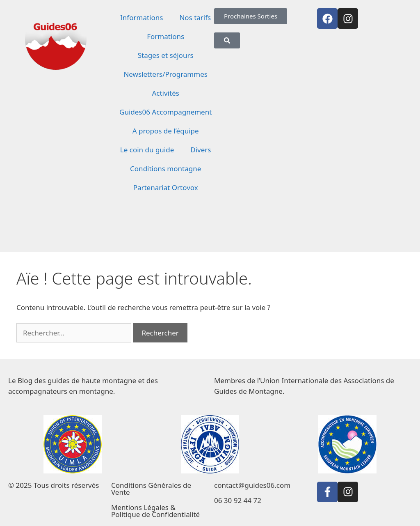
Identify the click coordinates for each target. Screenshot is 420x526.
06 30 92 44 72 (238, 500)
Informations (142, 17)
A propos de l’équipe (166, 131)
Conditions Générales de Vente (151, 489)
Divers (201, 150)
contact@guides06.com (252, 485)
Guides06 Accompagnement (165, 112)
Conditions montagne (165, 169)
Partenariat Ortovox (166, 187)
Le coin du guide (147, 150)
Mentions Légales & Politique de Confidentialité (155, 511)
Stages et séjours (166, 55)
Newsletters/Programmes (165, 74)
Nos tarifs (195, 17)
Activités (165, 93)
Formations (165, 36)
